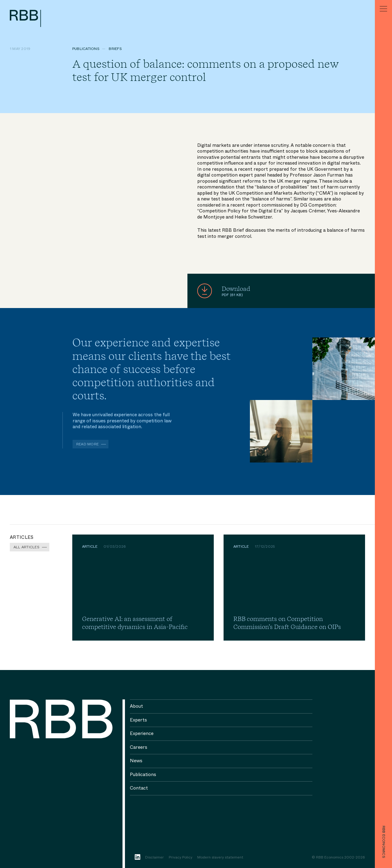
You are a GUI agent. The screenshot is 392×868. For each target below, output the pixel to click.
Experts (138, 720)
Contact (139, 788)
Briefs (115, 49)
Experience (142, 733)
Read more (87, 444)
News (136, 761)
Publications (86, 49)
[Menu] (383, 9)
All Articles (26, 547)
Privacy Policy (181, 858)
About (136, 706)
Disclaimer (155, 858)
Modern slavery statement (220, 858)
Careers (139, 747)
